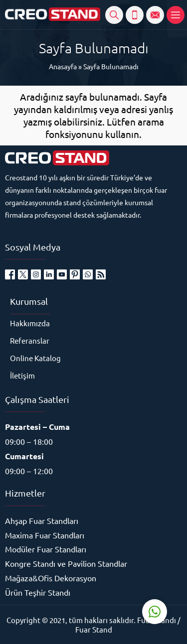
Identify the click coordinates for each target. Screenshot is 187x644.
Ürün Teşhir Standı (38, 592)
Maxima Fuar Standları (45, 535)
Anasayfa (63, 66)
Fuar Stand (94, 629)
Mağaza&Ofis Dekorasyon (51, 578)
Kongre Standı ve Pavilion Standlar (66, 563)
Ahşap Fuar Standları (42, 520)
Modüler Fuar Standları (46, 549)
